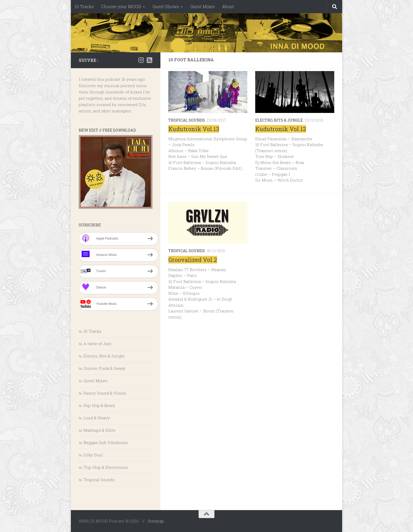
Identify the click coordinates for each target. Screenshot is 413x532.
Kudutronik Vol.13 (194, 129)
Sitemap (156, 521)
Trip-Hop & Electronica (105, 467)
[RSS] (149, 60)
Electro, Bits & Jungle (279, 120)
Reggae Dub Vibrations (106, 442)
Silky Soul (93, 455)
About (228, 6)
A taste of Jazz (97, 344)
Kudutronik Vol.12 (281, 129)
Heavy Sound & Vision (105, 393)
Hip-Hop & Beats (99, 405)
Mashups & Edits (99, 430)
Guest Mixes (202, 6)
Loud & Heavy (97, 418)
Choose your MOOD (121, 6)
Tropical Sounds (187, 120)
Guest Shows (166, 6)
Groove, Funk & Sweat (104, 368)
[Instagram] (141, 60)
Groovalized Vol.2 (193, 260)
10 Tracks (84, 6)
